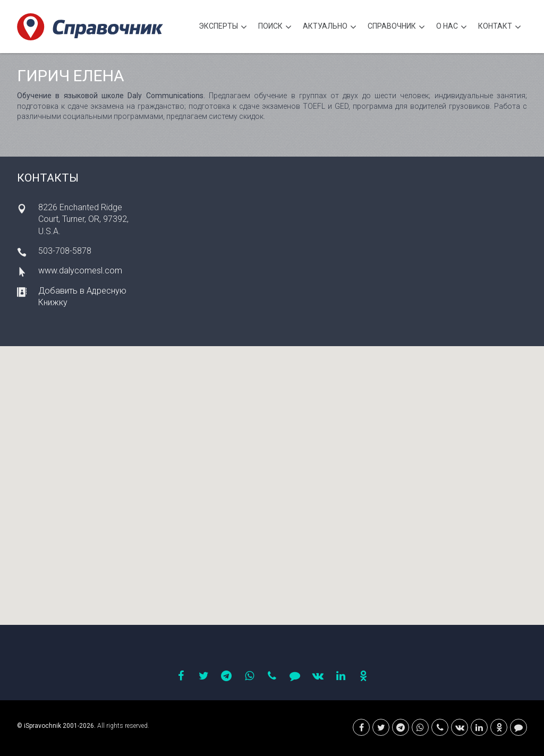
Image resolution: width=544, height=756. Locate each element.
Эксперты (223, 27)
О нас (452, 27)
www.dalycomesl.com (80, 270)
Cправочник (396, 27)
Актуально (330, 27)
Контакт (500, 27)
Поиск (275, 27)
